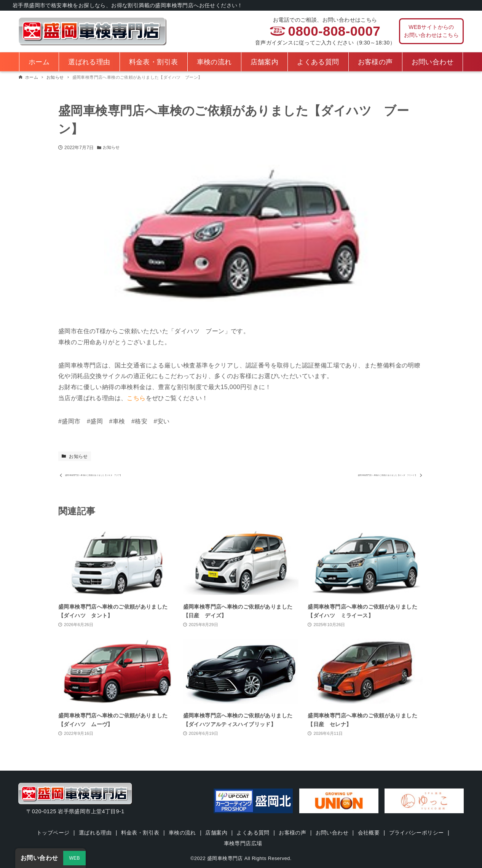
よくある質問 (253, 833)
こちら (136, 398)
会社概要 (370, 833)
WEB (74, 858)
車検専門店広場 (243, 843)
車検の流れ (182, 833)
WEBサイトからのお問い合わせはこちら (431, 31)
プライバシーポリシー (418, 833)
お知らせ (112, 148)
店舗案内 (216, 833)
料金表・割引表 (140, 833)
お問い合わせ (332, 833)
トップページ (52, 833)
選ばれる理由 (94, 833)
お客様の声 (293, 833)
